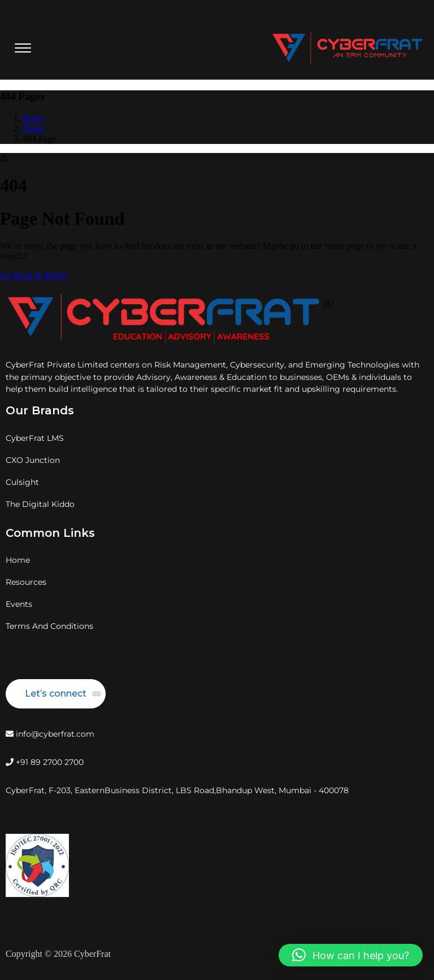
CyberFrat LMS (35, 438)
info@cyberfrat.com (50, 734)
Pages (33, 128)
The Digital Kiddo (40, 504)
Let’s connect (56, 694)
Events (19, 604)
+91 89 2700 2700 (45, 762)
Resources (26, 582)
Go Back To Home (34, 275)
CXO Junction (33, 460)
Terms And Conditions (49, 626)
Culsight (22, 482)
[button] (351, 955)
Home (34, 118)
